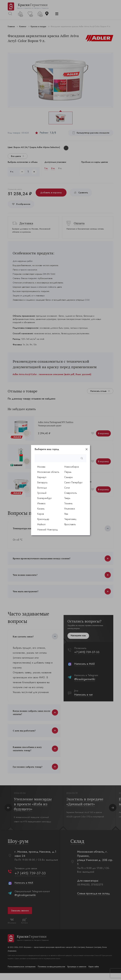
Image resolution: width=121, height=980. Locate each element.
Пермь (68, 472)
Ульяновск (70, 509)
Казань (41, 509)
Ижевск (41, 503)
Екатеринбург (45, 498)
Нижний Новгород (48, 530)
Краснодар (43, 519)
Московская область (48, 472)
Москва (41, 467)
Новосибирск (72, 467)
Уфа (66, 514)
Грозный (42, 493)
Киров (41, 514)
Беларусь (42, 482)
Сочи (67, 488)
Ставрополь (71, 493)
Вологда (42, 488)
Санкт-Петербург (73, 482)
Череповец (70, 519)
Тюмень (68, 503)
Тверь (67, 498)
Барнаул (42, 477)
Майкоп (41, 524)
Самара (68, 477)
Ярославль (70, 524)
